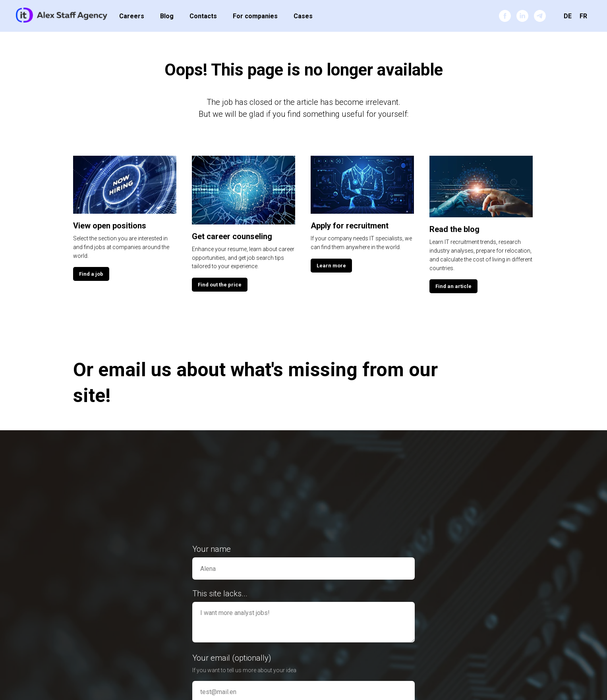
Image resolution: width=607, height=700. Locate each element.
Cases (303, 16)
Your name (212, 549)
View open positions (110, 226)
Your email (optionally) (232, 658)
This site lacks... (220, 594)
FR (583, 16)
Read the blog (454, 229)
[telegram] (540, 16)
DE (568, 16)
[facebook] (505, 16)
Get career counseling (232, 236)
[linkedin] (522, 16)
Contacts (203, 16)
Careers (132, 16)
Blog (167, 16)
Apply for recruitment (350, 226)
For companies (255, 16)
